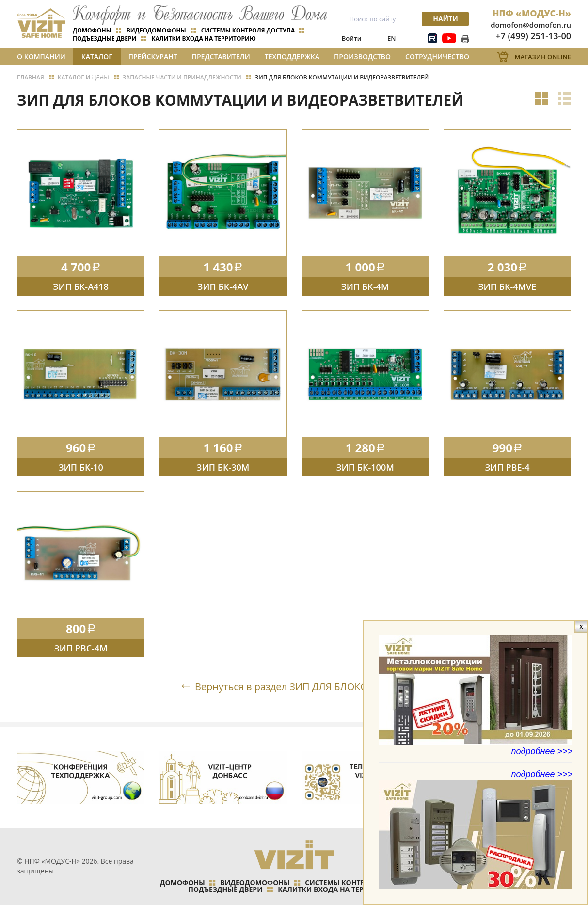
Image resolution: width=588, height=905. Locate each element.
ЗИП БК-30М (223, 467)
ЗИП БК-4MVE (507, 286)
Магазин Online (543, 57)
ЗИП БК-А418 (81, 286)
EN (391, 38)
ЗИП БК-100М (365, 467)
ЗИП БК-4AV (223, 286)
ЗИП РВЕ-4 (507, 467)
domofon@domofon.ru (531, 25)
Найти (445, 19)
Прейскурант (153, 56)
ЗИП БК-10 (80, 467)
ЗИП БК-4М (365, 286)
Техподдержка (292, 56)
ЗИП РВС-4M (80, 648)
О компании (41, 56)
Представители (221, 56)
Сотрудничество (437, 56)
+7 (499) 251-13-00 (533, 36)
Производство (362, 56)
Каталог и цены (97, 59)
